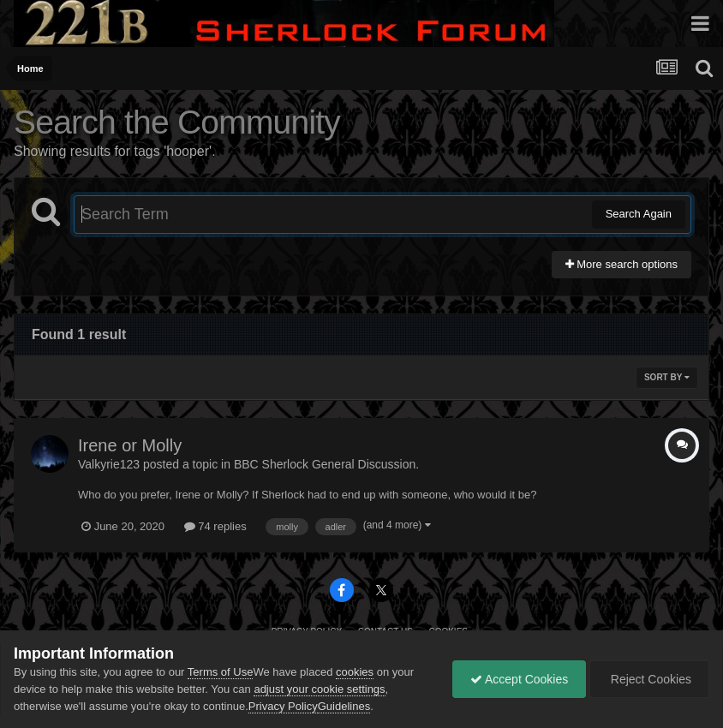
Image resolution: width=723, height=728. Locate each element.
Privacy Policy (283, 706)
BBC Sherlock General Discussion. (326, 464)
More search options (621, 264)
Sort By (667, 377)
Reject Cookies (649, 679)
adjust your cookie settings (319, 689)
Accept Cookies (519, 679)
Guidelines (344, 706)
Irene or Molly (130, 445)
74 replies (215, 526)
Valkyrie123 (109, 464)
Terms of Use (221, 672)
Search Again (639, 214)
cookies (355, 672)
